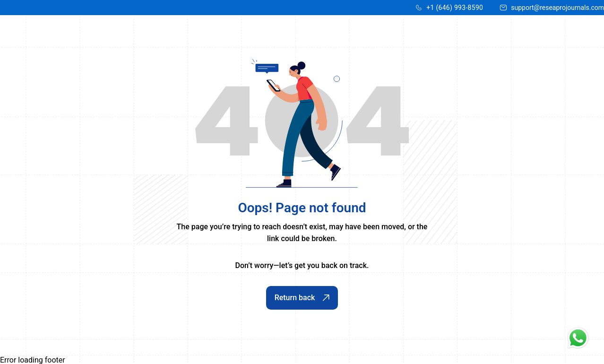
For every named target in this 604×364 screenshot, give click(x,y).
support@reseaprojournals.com (557, 8)
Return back (302, 298)
